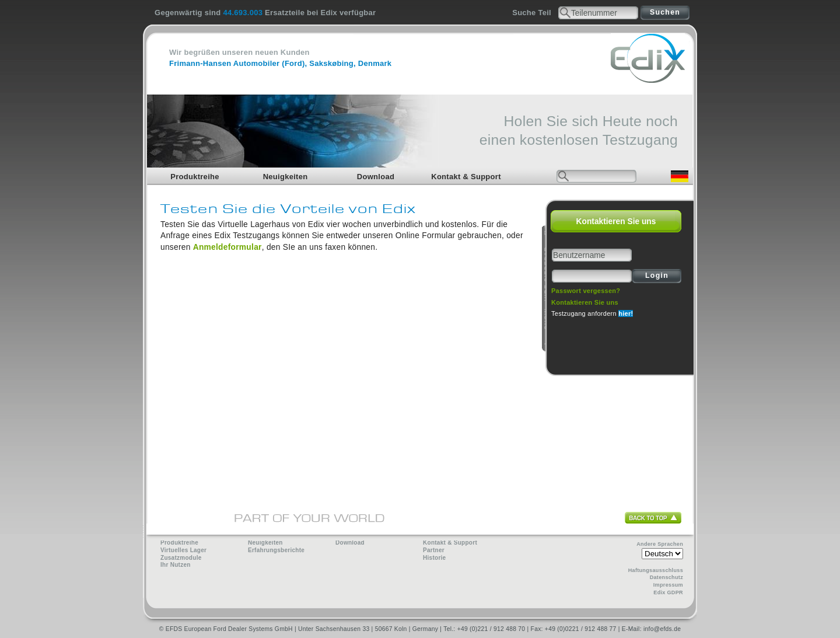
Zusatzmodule (181, 558)
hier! (626, 313)
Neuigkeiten (286, 177)
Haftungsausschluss (656, 570)
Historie (434, 558)
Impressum (668, 585)
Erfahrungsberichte (276, 550)
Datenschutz (666, 577)
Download (376, 177)
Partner (434, 550)
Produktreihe (195, 177)
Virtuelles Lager (183, 550)
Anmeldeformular (228, 247)
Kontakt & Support (466, 177)
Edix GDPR (668, 592)
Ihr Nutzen (176, 565)
